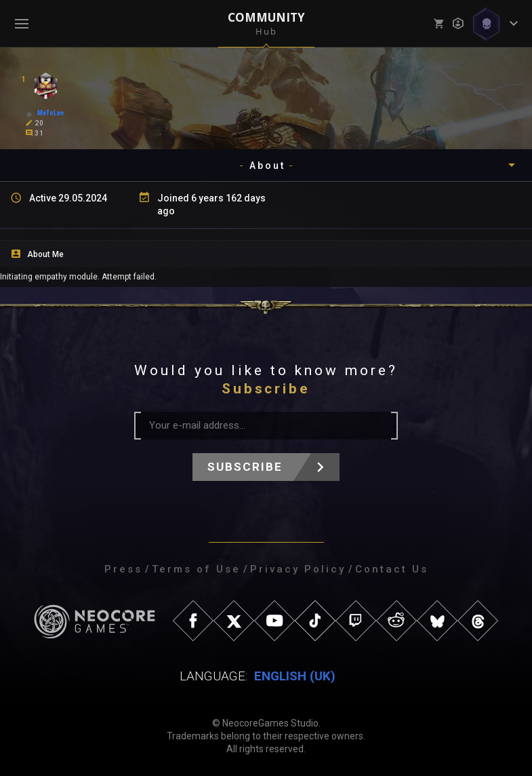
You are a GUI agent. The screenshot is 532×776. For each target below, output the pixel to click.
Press (123, 569)
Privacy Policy (298, 569)
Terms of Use (196, 569)
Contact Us (392, 569)
